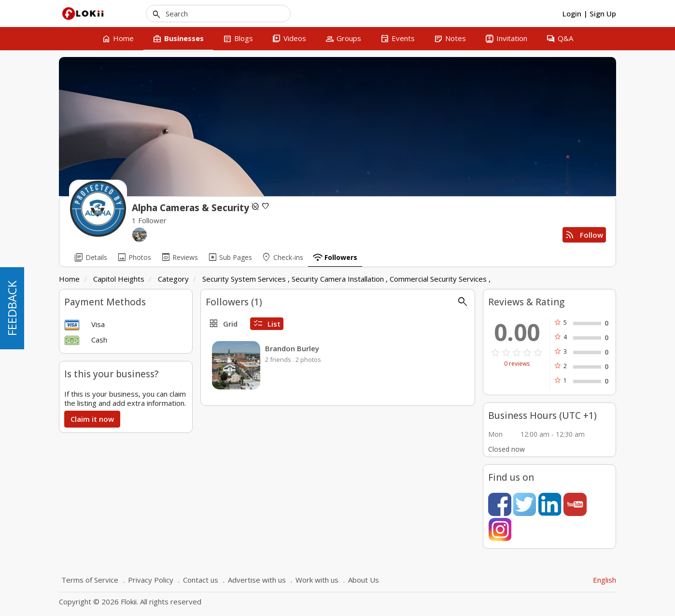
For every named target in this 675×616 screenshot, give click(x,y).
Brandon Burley (292, 348)
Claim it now (92, 419)
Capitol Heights (119, 279)
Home (69, 279)
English (605, 580)
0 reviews (517, 364)
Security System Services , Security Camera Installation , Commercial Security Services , (346, 279)
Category (173, 279)
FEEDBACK (12, 308)
